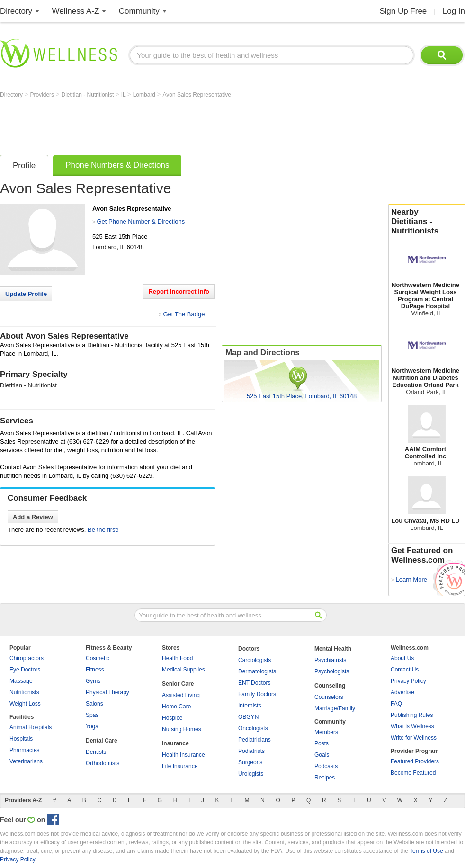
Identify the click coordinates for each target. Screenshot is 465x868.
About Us (402, 658)
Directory (16, 11)
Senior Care (178, 684)
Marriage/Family (335, 708)
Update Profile (26, 294)
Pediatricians (255, 740)
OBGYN (248, 717)
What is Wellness (412, 726)
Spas (92, 715)
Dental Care (102, 741)
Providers (43, 95)
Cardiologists (255, 660)
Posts (322, 743)
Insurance (175, 743)
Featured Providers (415, 761)
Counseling (330, 686)
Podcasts (326, 766)
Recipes (325, 778)
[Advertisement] (172, 124)
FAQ (396, 704)
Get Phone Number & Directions (141, 221)
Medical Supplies (183, 670)
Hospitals (21, 739)
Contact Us (405, 670)
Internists (250, 706)
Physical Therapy (107, 692)
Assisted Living (181, 695)
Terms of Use (426, 851)
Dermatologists (257, 671)
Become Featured (413, 773)
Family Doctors (257, 694)
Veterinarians (26, 761)
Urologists (251, 774)
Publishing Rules (412, 715)
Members (326, 732)
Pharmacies (24, 750)
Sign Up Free (403, 11)
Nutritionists (24, 692)
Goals (322, 755)
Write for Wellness (414, 738)
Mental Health (333, 649)
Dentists (96, 752)
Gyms (93, 681)
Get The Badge (184, 314)
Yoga (92, 726)
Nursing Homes (182, 729)
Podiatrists (251, 751)
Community (139, 11)
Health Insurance (183, 755)
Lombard (145, 95)
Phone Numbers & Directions (117, 165)
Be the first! (103, 530)
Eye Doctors (25, 670)
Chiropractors (27, 658)
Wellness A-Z (76, 11)
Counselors (329, 697)
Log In (454, 11)
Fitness (95, 670)
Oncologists (253, 728)
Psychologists (332, 671)
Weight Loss (25, 704)
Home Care (176, 707)
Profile (24, 166)
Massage (21, 681)
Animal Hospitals (31, 727)
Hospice (172, 718)
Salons (94, 704)
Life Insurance (180, 766)
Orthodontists (103, 763)
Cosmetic (98, 658)
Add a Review (33, 517)
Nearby (427, 222)
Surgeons (250, 762)
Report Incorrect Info (179, 291)
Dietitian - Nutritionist (89, 95)
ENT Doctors (254, 683)
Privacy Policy (408, 681)
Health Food (177, 658)
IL (124, 95)
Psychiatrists (330, 660)
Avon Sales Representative (197, 95)
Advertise (402, 692)
